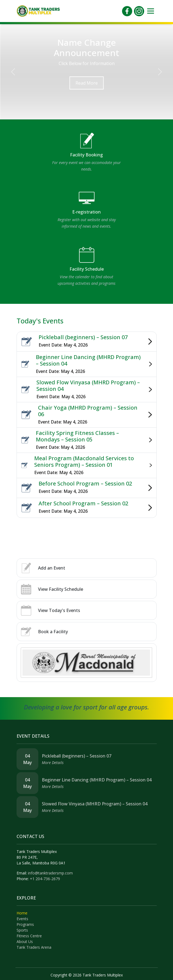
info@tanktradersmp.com (50, 873)
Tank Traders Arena (34, 947)
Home (22, 913)
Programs (25, 924)
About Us (25, 942)
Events (22, 919)
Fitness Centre (29, 936)
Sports (22, 930)
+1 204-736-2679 (45, 879)
